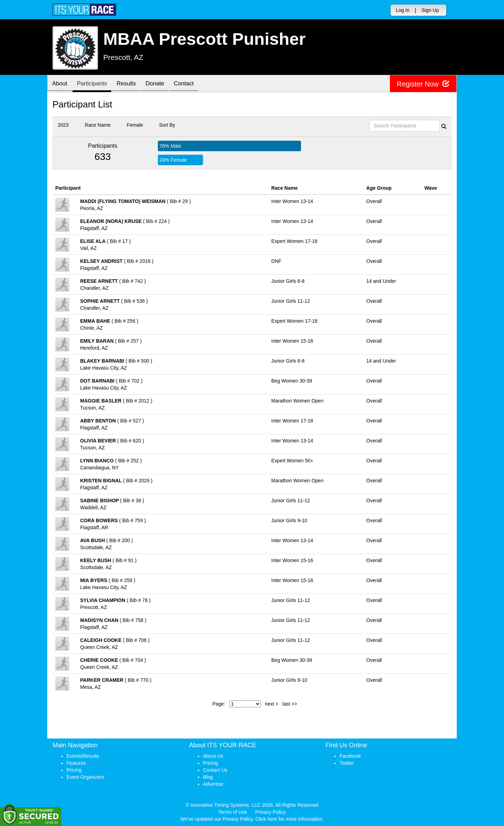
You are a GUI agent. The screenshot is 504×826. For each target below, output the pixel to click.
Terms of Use (233, 812)
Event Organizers (85, 777)
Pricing (74, 770)
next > (272, 704)
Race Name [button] (100, 125)
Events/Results (83, 756)
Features (76, 763)
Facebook (350, 756)
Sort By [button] (169, 125)
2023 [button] (66, 125)
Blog (208, 777)
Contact (192, 84)
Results (131, 84)
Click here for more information (289, 819)
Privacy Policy (270, 812)
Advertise (213, 784)
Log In (403, 10)
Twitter (347, 763)
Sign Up (430, 10)
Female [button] (137, 125)
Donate (162, 84)
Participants (95, 84)
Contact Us (215, 770)
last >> (290, 704)
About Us (213, 756)
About (61, 84)
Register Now (423, 84)
